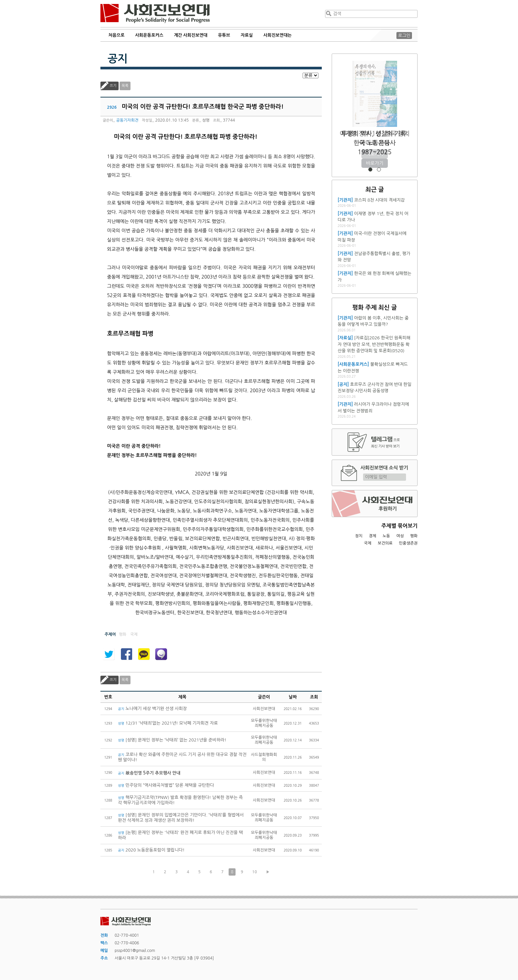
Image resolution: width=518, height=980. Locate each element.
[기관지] (345, 200)
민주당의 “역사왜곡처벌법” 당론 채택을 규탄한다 (166, 785)
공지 (118, 59)
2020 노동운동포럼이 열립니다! (151, 850)
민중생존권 (408, 543)
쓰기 (113, 86)
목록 (125, 86)
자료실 (247, 35)
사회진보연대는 (277, 35)
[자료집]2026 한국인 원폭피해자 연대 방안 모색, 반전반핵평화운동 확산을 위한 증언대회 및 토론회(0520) (374, 344)
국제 (368, 543)
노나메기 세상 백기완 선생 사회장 (152, 709)
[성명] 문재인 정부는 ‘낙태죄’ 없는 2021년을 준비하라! (172, 740)
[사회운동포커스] (353, 364)
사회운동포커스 (149, 35)
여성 (400, 536)
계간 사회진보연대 (190, 35)
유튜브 (224, 35)
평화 (414, 536)
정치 (359, 536)
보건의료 (385, 543)
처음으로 (116, 35)
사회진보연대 (155, 14)
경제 (372, 536)
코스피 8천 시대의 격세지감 (379, 200)
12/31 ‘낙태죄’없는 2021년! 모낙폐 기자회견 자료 (168, 723)
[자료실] (345, 338)
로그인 (404, 36)
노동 (386, 536)
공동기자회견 (127, 120)
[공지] (343, 384)
